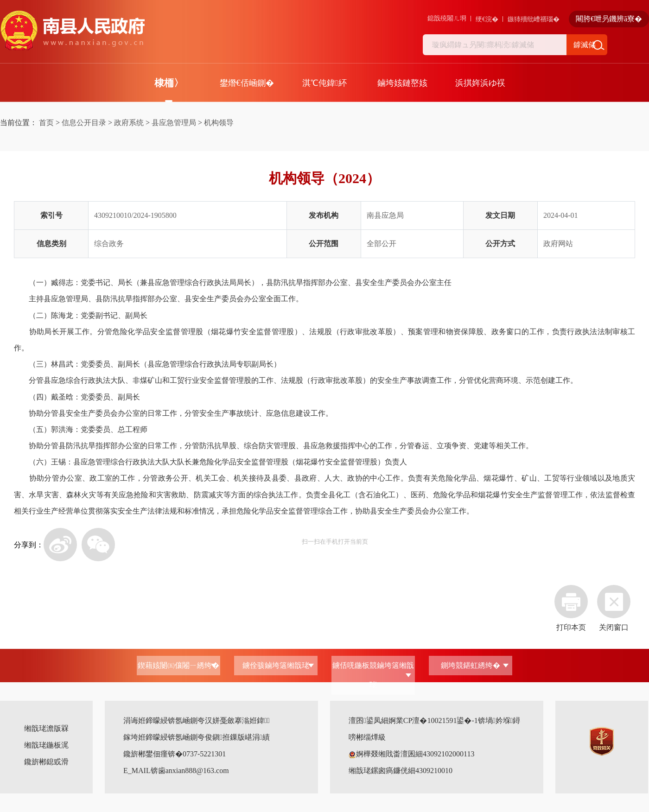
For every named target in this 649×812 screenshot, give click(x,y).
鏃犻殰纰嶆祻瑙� (534, 19)
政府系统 (129, 123)
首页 (46, 123)
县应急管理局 (174, 123)
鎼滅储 (585, 45)
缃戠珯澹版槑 (46, 728)
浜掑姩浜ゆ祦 (480, 83)
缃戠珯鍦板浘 (46, 745)
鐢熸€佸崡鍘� (247, 83)
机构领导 (219, 123)
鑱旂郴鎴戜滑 (46, 762)
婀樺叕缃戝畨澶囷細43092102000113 (411, 754)
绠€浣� (487, 19)
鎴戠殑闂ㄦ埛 (447, 18)
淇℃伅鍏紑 (324, 83)
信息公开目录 (84, 123)
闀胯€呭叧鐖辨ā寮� (609, 19)
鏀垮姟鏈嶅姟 (402, 83)
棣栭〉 (169, 83)
